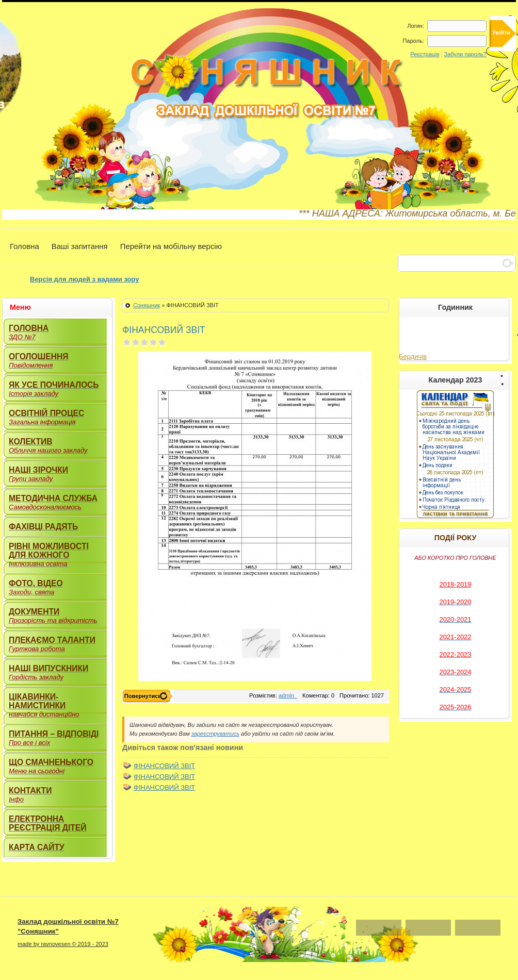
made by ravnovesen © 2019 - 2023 (63, 944)
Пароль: (414, 41)
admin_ (288, 695)
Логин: (416, 26)
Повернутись (143, 696)
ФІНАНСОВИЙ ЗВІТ (164, 766)
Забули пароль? (465, 54)
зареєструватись (215, 734)
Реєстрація (425, 54)
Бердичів (413, 356)
